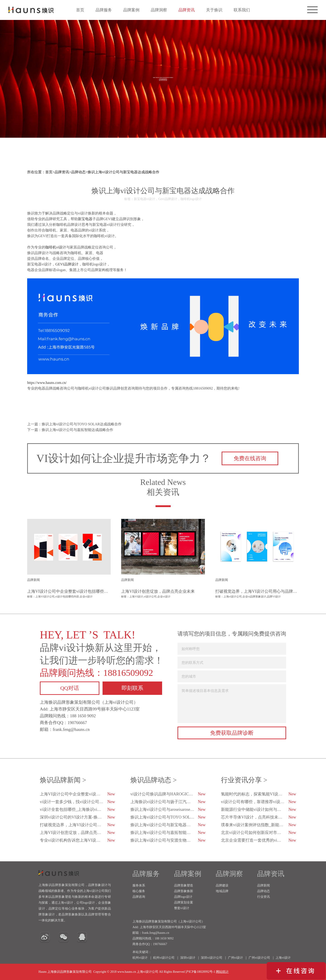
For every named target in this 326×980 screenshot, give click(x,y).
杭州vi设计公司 (164, 958)
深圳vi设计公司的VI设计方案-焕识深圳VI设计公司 (78, 817)
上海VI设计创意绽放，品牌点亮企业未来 (77, 833)
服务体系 (139, 885)
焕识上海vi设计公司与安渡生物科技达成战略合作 (168, 840)
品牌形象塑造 (184, 885)
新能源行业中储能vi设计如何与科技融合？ (259, 809)
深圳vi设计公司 (212, 958)
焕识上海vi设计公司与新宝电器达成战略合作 (123, 172)
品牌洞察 (159, 10)
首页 (80, 10)
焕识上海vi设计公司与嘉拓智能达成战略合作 (168, 833)
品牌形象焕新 (184, 891)
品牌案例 (131, 10)
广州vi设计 (236, 958)
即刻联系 (132, 688)
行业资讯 (264, 897)
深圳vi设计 (188, 958)
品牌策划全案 (184, 902)
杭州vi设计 (140, 958)
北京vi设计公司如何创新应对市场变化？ (259, 833)
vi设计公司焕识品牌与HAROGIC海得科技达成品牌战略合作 (168, 794)
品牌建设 (222, 885)
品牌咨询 (139, 897)
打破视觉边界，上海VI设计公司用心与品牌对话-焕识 (78, 825)
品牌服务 (104, 10)
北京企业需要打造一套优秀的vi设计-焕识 (259, 840)
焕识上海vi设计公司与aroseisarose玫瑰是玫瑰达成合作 (168, 809)
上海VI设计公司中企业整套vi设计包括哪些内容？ (78, 794)
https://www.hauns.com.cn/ (47, 383)
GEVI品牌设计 (67, 264)
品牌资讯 (187, 10)
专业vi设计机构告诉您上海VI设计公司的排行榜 (78, 840)
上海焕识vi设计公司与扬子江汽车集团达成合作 (168, 802)
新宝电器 (85, 219)
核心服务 (139, 891)
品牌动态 (78, 172)
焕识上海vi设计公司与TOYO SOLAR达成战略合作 (168, 817)
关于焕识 (214, 10)
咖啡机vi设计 (56, 247)
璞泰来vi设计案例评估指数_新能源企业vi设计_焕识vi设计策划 (259, 825)
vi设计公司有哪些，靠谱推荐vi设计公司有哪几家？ (259, 802)
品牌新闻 (264, 885)
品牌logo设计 (183, 897)
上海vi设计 (283, 958)
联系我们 (242, 10)
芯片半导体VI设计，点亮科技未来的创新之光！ (259, 817)
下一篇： (70, 430)
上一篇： (74, 424)
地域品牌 (222, 891)
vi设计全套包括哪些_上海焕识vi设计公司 (77, 809)
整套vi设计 (182, 908)
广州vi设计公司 (259, 958)
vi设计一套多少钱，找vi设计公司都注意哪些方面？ (78, 802)
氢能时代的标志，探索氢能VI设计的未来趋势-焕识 (259, 794)
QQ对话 (70, 688)
